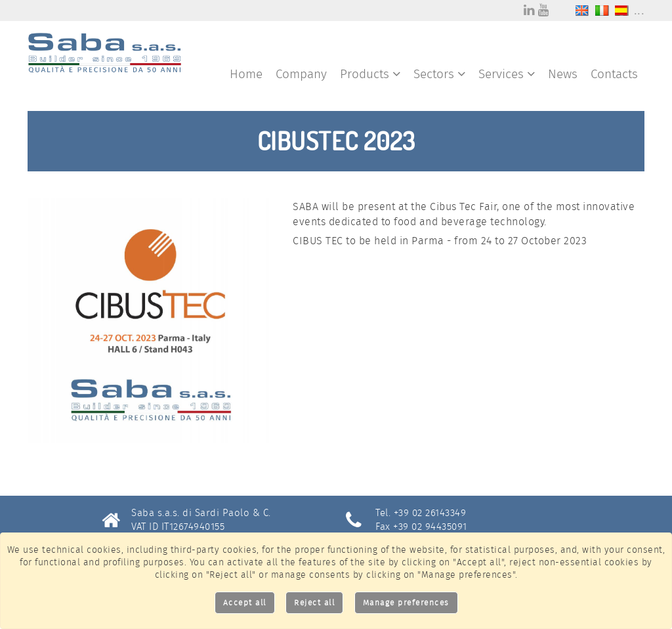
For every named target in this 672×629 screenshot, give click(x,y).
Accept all (245, 602)
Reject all (314, 602)
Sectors (439, 74)
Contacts (614, 74)
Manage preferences (406, 602)
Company (301, 74)
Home (246, 74)
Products (370, 74)
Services (507, 74)
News (563, 74)
